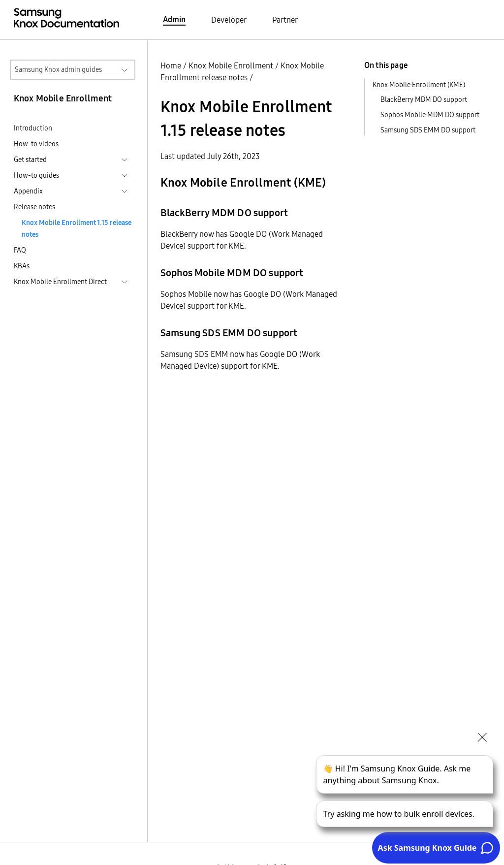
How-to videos (36, 144)
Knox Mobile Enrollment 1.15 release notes (77, 228)
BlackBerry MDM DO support (424, 99)
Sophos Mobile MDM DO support (430, 115)
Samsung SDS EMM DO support (428, 130)
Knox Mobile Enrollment (231, 65)
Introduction (33, 128)
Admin (174, 19)
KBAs (22, 266)
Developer (229, 20)
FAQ (20, 250)
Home (171, 65)
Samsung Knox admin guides (58, 69)
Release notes (34, 207)
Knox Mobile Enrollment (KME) (419, 85)
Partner (285, 20)
